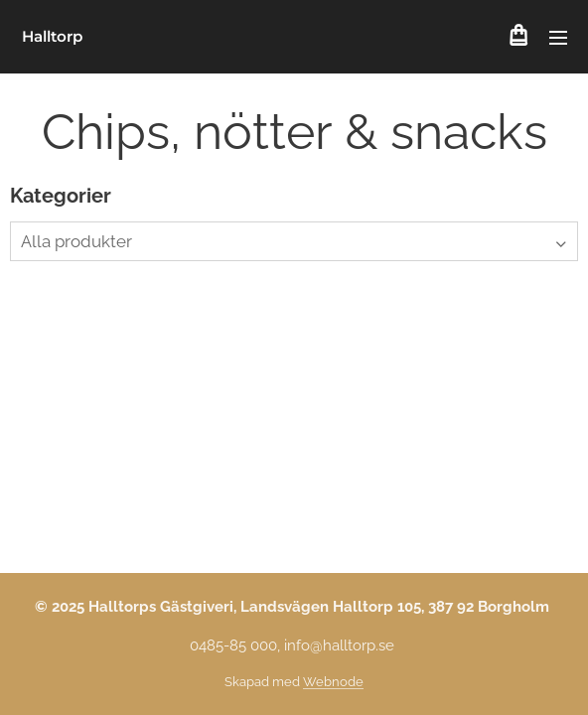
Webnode (333, 682)
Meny (558, 38)
